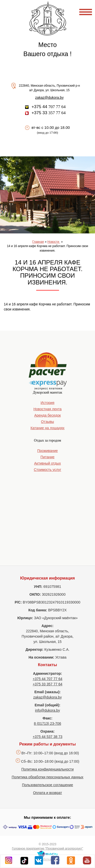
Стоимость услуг (47, 470)
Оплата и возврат (47, 793)
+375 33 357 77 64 (48, 684)
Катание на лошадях (47, 428)
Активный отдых (48, 463)
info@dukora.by (47, 710)
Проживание (48, 451)
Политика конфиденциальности (48, 769)
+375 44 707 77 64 (48, 679)
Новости (54, 242)
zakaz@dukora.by (49, 98)
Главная (38, 242)
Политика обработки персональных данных (48, 777)
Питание (48, 457)
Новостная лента (48, 409)
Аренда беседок (48, 415)
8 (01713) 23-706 (48, 724)
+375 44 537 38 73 (48, 737)
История (47, 403)
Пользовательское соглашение (48, 785)
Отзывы (48, 422)
